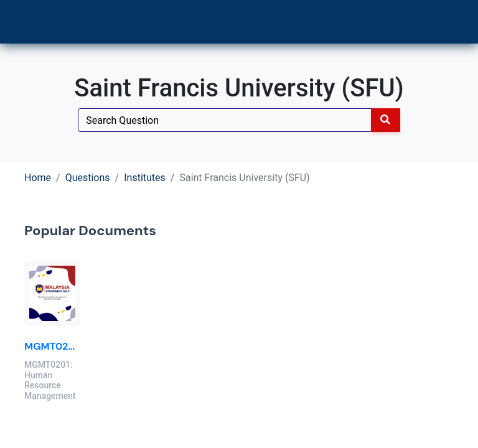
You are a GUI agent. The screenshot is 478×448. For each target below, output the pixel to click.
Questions (88, 178)
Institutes (145, 178)
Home (38, 178)
